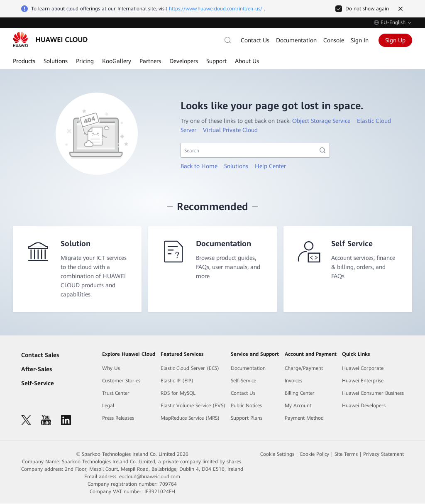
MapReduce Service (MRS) (190, 418)
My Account (298, 406)
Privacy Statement (383, 455)
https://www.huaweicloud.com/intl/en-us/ (216, 9)
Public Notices (246, 406)
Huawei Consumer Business (373, 394)
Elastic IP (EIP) (177, 381)
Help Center (270, 166)
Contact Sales (40, 355)
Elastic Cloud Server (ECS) (190, 369)
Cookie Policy (314, 455)
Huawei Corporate (363, 369)
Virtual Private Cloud (230, 130)
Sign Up (395, 40)
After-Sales (37, 369)
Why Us (111, 369)
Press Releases (118, 418)
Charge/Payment (304, 369)
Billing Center (300, 394)
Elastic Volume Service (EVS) (193, 406)
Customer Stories (121, 381)
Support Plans (247, 418)
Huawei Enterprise (363, 381)
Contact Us (255, 40)
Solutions (236, 166)
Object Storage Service (321, 121)
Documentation (296, 40)
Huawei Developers (364, 406)
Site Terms (346, 455)
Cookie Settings (277, 455)
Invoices (293, 381)
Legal (108, 406)
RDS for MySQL (178, 394)
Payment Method (304, 418)
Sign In (360, 40)
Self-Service (38, 384)
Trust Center (116, 394)
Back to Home (199, 166)
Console (334, 40)
